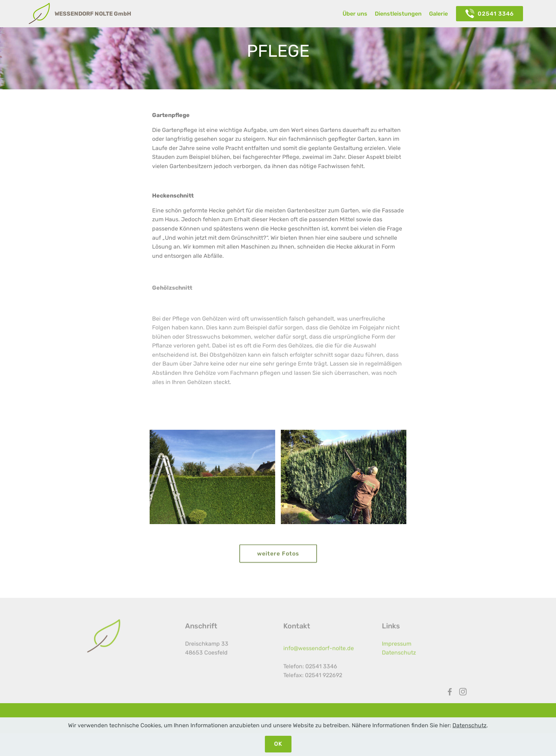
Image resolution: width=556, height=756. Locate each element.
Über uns (355, 14)
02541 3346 (490, 14)
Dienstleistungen (398, 14)
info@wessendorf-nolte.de (319, 658)
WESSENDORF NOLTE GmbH (93, 14)
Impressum (397, 648)
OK (278, 744)
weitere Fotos (278, 558)
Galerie (438, 14)
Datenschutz (399, 658)
